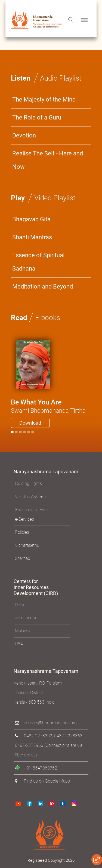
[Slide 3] (24, 432)
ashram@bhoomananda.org (50, 723)
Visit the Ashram (30, 497)
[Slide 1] (16, 432)
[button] (71, 20)
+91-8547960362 (41, 768)
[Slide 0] (12, 432)
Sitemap (23, 558)
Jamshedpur (27, 618)
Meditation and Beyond (43, 286)
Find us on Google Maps (47, 781)
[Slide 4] (29, 432)
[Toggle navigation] (84, 20)
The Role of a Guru (37, 117)
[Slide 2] (20, 432)
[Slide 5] (33, 432)
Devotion (24, 135)
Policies (22, 532)
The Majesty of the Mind (44, 99)
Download (30, 423)
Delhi (19, 605)
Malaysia (23, 631)
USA (19, 644)
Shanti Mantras (32, 237)
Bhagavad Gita (31, 219)
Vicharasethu (27, 545)
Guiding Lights (28, 484)
